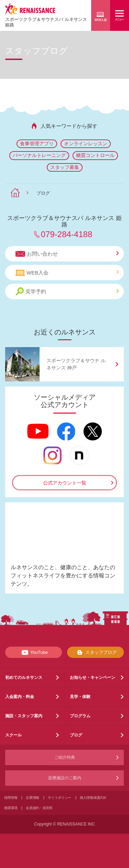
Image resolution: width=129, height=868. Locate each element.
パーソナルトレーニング (39, 155)
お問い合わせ (67, 254)
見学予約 (67, 291)
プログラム (80, 716)
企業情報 (33, 798)
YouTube (34, 652)
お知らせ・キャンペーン (93, 677)
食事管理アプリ (37, 144)
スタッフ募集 (65, 167)
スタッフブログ (95, 652)
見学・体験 (80, 697)
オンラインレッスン (86, 144)
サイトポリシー (60, 798)
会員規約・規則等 (39, 808)
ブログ (76, 735)
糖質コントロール (95, 155)
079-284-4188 (67, 234)
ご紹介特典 (65, 757)
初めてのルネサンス (24, 677)
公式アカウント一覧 (65, 483)
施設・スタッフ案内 (24, 716)
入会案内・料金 (20, 697)
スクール (13, 735)
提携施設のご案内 (65, 778)
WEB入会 (67, 273)
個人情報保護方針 (93, 798)
